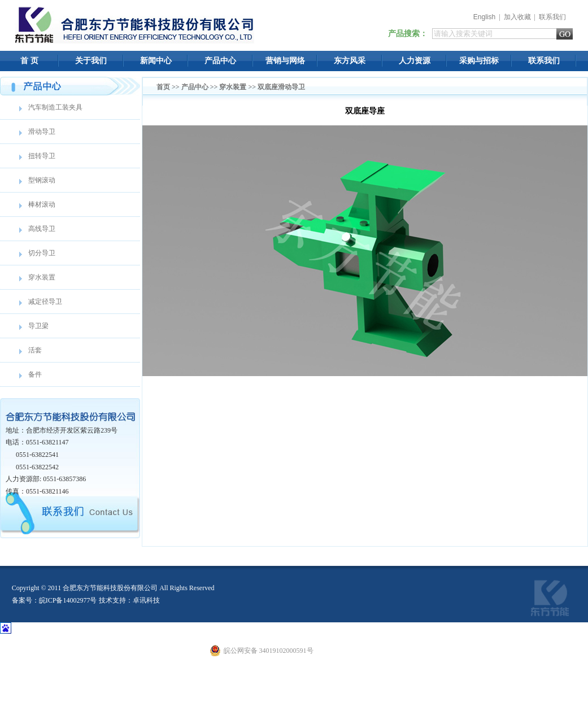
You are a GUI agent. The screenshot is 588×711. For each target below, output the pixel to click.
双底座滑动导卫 (281, 87)
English (484, 17)
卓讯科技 (146, 600)
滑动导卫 (42, 132)
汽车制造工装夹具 (55, 107)
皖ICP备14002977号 (68, 600)
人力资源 (415, 61)
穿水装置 (42, 277)
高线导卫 (42, 229)
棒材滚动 (42, 204)
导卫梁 (38, 326)
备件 (35, 374)
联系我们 (552, 17)
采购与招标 (479, 61)
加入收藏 (517, 17)
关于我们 (91, 61)
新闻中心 (156, 61)
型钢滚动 (42, 180)
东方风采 (350, 61)
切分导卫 (42, 253)
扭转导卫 (42, 156)
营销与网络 (285, 61)
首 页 (29, 61)
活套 (35, 350)
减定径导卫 (45, 302)
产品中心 (220, 61)
